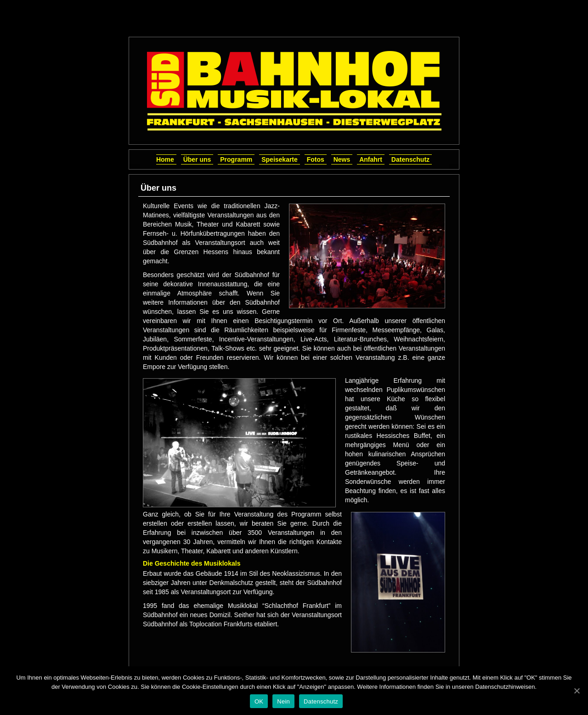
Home (165, 159)
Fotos (316, 159)
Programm (236, 159)
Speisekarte (280, 159)
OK (259, 701)
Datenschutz (410, 159)
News (342, 159)
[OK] (577, 691)
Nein (283, 701)
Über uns (197, 159)
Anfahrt (371, 159)
